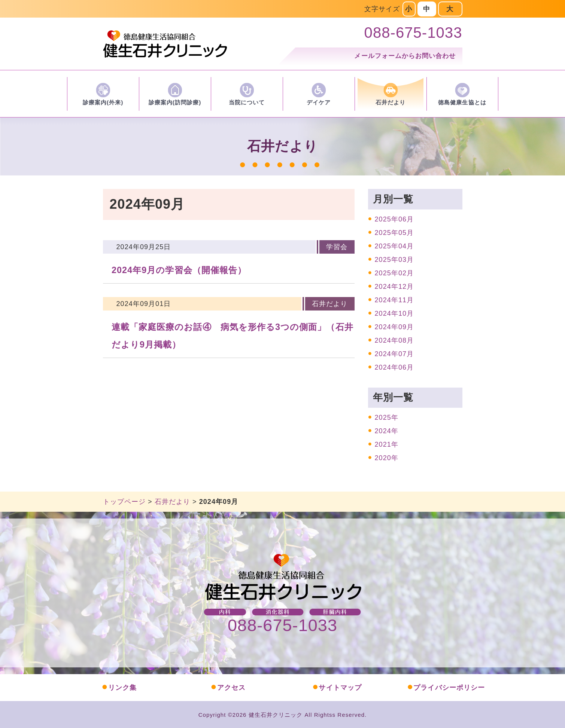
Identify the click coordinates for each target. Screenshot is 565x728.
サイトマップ (337, 688)
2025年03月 (394, 260)
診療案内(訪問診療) (175, 102)
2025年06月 (394, 219)
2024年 (387, 431)
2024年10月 (394, 313)
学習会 (337, 247)
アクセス (228, 688)
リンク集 (119, 688)
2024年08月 (394, 340)
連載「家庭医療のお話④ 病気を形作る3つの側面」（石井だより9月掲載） (233, 336)
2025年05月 (394, 233)
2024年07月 (394, 354)
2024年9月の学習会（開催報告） (179, 270)
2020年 (387, 458)
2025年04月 (394, 246)
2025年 (387, 417)
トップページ (124, 502)
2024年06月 (394, 367)
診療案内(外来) (103, 102)
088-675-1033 (282, 625)
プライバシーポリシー (446, 688)
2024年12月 (394, 287)
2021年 (387, 444)
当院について (247, 102)
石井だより (391, 102)
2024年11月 (394, 300)
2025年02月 (394, 273)
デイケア (319, 102)
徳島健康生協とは (462, 102)
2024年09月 (394, 327)
